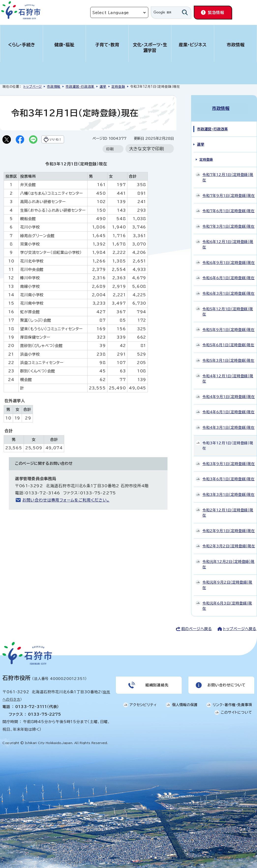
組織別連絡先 (157, 682)
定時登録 (118, 87)
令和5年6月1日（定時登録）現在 (228, 341)
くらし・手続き (22, 45)
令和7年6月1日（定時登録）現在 (228, 207)
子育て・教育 (107, 45)
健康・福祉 (64, 45)
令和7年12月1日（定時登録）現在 (228, 173)
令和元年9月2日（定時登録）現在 (227, 581)
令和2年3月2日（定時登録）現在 (229, 542)
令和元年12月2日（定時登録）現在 (228, 560)
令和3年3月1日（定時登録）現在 (228, 490)
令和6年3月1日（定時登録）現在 (228, 289)
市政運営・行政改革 (80, 87)
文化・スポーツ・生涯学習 (150, 48)
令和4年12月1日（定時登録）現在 (228, 374)
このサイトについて (236, 710)
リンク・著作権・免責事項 (232, 703)
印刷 (110, 159)
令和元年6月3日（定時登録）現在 (227, 602)
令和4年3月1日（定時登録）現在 (228, 423)
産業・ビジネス (193, 45)
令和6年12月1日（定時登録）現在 (228, 240)
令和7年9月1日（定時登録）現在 (229, 191)
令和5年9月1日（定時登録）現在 (228, 325)
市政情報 (236, 45)
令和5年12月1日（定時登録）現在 (228, 307)
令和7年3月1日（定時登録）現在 (228, 222)
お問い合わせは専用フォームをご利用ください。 (66, 510)
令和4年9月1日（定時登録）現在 (229, 392)
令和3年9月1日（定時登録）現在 (229, 460)
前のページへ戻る (197, 625)
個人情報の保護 (185, 703)
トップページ (33, 87)
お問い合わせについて (226, 682)
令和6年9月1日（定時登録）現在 (229, 258)
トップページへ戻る (240, 625)
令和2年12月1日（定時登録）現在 (228, 509)
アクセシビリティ (143, 703)
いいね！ (63, 140)
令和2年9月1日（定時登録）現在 (229, 527)
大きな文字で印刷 (147, 159)
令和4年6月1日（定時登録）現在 (228, 408)
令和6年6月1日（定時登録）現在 (228, 274)
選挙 (103, 87)
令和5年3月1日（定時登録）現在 (228, 356)
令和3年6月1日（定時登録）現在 (228, 475)
